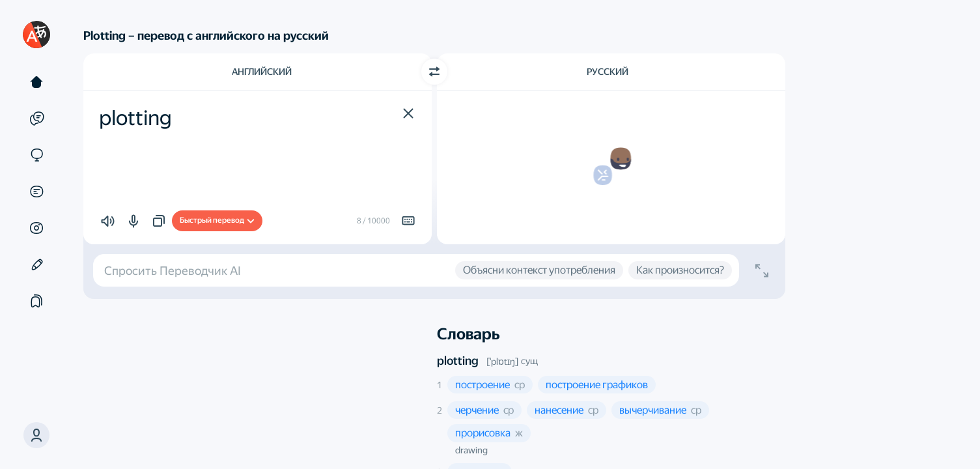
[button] (36, 435)
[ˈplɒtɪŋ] (502, 362)
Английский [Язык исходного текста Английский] (262, 72)
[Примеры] (36, 119)
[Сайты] (36, 155)
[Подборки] (36, 301)
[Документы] (36, 192)
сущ (529, 361)
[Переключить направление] (434, 72)
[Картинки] (36, 228)
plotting (458, 361)
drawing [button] (471, 450)
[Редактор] (36, 264)
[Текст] (36, 82)
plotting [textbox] (135, 118)
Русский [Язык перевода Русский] (608, 72)
